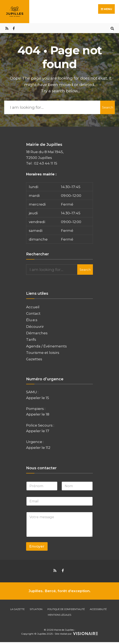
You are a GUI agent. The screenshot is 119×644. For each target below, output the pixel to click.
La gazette (17, 609)
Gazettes (34, 359)
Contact (33, 313)
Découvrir (35, 326)
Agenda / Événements (46, 346)
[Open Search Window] (112, 28)
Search (108, 107)
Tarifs (31, 339)
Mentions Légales (59, 615)
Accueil (33, 307)
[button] (59, 213)
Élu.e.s (32, 320)
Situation (36, 609)
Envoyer (37, 546)
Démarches (37, 333)
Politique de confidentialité (66, 609)
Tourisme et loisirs (43, 352)
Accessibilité (98, 609)
